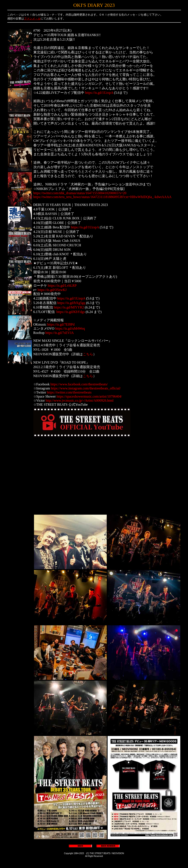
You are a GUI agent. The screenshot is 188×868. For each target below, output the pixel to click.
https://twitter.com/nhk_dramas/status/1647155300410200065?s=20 (80, 193)
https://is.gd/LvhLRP (62, 286)
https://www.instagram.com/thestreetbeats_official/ (86, 388)
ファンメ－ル (32, 18)
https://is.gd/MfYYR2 (69, 307)
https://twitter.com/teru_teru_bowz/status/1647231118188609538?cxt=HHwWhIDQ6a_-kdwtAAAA (102, 197)
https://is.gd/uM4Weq (70, 328)
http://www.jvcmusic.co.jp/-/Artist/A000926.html (79, 400)
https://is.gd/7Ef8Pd (61, 324)
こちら (88, 354)
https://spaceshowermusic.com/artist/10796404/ (89, 396)
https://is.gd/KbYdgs (71, 312)
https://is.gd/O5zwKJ (52, 290)
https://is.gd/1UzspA (99, 93)
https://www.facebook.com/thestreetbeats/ (79, 384)
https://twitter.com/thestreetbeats (69, 392)
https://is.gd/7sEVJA (60, 333)
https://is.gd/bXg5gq (71, 303)
